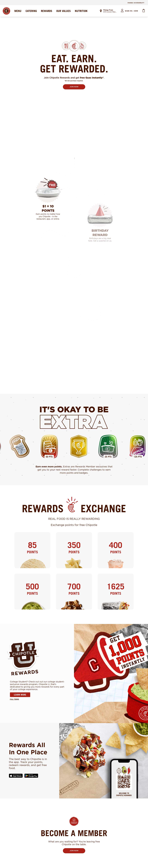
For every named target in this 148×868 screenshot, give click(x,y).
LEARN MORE (20, 695)
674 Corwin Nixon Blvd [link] (110, 12)
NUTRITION (81, 11)
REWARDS (47, 11)
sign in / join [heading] (132, 11)
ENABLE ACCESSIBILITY (136, 3)
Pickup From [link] (108, 10)
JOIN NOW (74, 87)
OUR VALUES (63, 11)
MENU (18, 11)
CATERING (31, 11)
